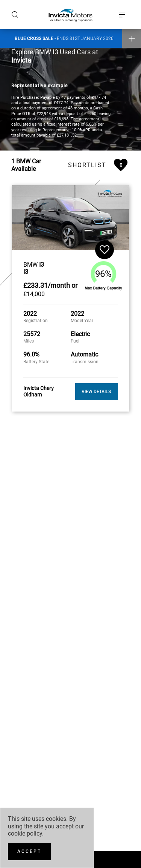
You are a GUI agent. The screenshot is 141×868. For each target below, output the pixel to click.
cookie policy (25, 833)
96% (103, 271)
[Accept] (29, 852)
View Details (96, 389)
